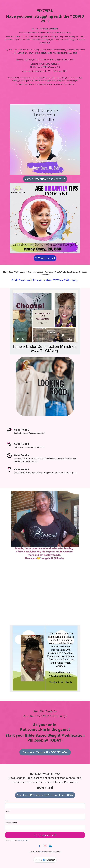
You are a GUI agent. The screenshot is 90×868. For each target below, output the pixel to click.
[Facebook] (40, 846)
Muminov (42, 851)
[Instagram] (45, 846)
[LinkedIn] (50, 846)
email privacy (23, 840)
